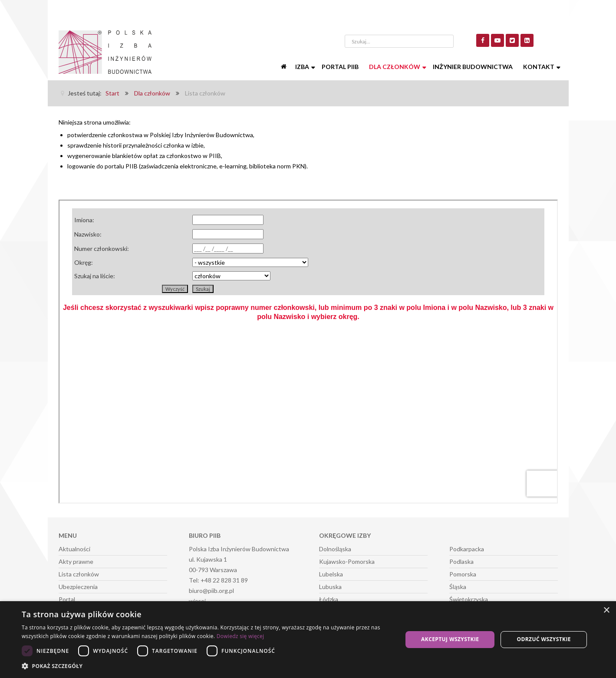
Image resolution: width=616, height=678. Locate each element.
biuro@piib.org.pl (211, 591)
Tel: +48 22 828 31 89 (218, 580)
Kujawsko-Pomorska (347, 561)
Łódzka (329, 599)
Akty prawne (76, 561)
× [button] (606, 611)
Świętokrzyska (469, 599)
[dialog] (308, 640)
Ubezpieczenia (78, 587)
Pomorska (463, 574)
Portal (67, 599)
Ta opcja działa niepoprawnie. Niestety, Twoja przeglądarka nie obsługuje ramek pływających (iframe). (308, 352)
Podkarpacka (467, 549)
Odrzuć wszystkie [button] (544, 639)
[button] (206, 666)
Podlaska (461, 561)
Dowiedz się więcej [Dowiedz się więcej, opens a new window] (240, 636)
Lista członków (79, 574)
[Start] (285, 67)
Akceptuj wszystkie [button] (450, 639)
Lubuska (330, 587)
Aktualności (74, 549)
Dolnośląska (335, 549)
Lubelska (331, 574)
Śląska (458, 587)
